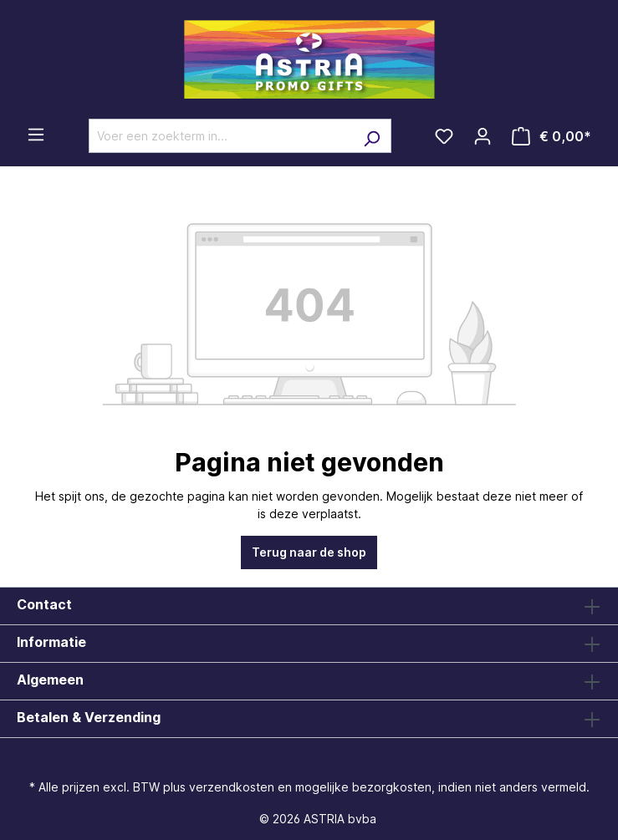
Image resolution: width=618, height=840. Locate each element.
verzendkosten (232, 787)
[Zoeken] (372, 136)
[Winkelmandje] (552, 136)
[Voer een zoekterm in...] (221, 136)
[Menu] (36, 135)
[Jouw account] (483, 136)
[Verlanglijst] (444, 136)
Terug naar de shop (309, 552)
